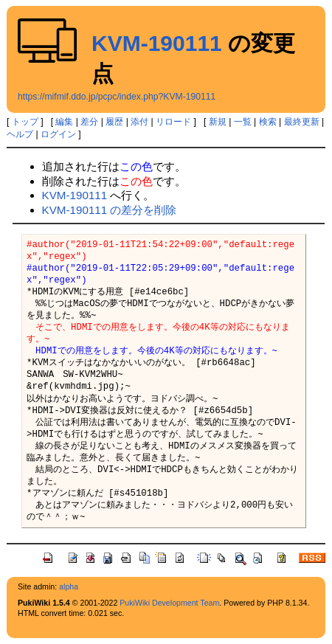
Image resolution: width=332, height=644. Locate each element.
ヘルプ (20, 134)
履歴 (114, 122)
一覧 (243, 122)
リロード (173, 122)
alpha (69, 586)
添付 (139, 122)
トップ (25, 122)
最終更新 (302, 122)
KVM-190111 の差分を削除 (110, 210)
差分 (89, 122)
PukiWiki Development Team (169, 603)
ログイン (58, 134)
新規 (218, 122)
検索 (268, 122)
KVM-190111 (157, 43)
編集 (64, 122)
